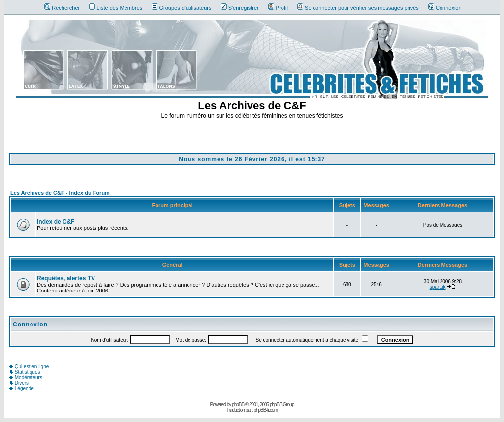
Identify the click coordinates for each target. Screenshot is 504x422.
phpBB (238, 405)
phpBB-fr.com (266, 410)
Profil (278, 8)
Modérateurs (26, 377)
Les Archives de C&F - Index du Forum (60, 193)
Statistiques (25, 372)
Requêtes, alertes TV (66, 278)
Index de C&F (56, 222)
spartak (438, 287)
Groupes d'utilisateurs (181, 8)
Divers (19, 383)
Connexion (445, 8)
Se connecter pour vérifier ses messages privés (358, 8)
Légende (22, 388)
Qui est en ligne (29, 367)
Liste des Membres (116, 8)
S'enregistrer (240, 8)
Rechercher (62, 8)
